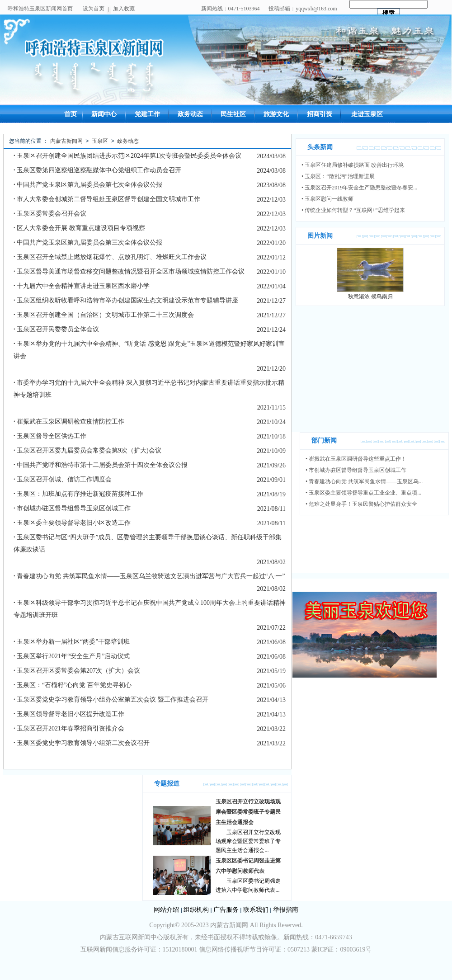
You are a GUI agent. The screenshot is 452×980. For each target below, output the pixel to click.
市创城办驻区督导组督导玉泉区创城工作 (72, 508)
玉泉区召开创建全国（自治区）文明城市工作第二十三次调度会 (104, 315)
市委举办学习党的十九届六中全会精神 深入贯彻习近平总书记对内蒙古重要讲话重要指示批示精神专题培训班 (149, 389)
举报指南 (286, 910)
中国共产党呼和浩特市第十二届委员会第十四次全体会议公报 (101, 465)
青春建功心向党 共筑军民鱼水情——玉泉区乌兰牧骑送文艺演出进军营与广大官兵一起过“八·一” (149, 576)
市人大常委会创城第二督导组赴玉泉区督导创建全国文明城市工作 (107, 199)
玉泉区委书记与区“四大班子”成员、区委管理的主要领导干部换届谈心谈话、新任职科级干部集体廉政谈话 (148, 543)
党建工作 (147, 114)
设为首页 (94, 9)
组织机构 (196, 910)
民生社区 (233, 114)
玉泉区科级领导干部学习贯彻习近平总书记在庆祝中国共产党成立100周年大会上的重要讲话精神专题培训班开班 (150, 609)
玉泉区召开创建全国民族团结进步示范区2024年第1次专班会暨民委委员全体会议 (127, 156)
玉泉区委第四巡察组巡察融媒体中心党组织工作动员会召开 (97, 170)
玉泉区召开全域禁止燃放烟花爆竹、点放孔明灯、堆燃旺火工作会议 (110, 257)
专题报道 (167, 784)
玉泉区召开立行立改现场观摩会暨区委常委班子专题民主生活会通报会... (248, 841)
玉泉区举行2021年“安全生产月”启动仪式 (72, 656)
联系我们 (256, 910)
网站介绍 (166, 910)
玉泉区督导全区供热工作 (50, 436)
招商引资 (320, 114)
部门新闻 (324, 441)
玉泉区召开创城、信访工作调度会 (63, 479)
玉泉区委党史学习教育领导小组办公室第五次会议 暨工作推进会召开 (111, 700)
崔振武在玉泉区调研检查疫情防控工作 (69, 422)
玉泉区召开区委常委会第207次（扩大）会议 (77, 671)
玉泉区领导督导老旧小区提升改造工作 (69, 714)
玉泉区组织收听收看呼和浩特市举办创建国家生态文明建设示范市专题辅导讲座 (126, 300)
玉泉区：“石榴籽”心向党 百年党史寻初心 (73, 685)
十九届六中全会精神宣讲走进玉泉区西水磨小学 (82, 286)
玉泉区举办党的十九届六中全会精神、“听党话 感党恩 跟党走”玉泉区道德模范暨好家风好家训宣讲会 (149, 350)
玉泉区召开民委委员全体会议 (56, 329)
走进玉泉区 (367, 114)
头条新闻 (320, 147)
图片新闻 (320, 236)
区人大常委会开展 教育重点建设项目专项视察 (79, 228)
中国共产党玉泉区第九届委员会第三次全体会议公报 (88, 243)
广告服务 (226, 910)
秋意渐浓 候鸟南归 (370, 297)
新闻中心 (104, 114)
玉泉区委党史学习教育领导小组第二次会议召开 (82, 743)
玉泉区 (100, 141)
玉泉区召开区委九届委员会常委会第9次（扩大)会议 (87, 450)
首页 (71, 114)
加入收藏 (124, 9)
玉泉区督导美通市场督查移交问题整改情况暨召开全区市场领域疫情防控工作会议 (129, 271)
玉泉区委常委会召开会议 (50, 214)
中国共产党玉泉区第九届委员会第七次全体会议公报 (88, 185)
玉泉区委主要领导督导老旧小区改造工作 (72, 523)
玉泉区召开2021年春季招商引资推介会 (69, 728)
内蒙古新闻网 (66, 141)
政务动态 (190, 114)
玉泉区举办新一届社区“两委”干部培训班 (72, 642)
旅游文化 (276, 114)
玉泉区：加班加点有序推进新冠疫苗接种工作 (78, 494)
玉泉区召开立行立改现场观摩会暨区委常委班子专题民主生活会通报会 (248, 812)
